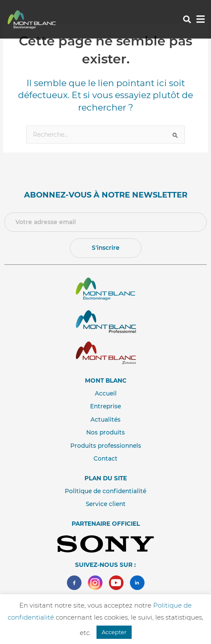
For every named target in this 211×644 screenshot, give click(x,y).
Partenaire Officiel (106, 524)
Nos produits (105, 432)
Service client (106, 504)
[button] (187, 19)
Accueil (106, 393)
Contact (105, 458)
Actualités (105, 419)
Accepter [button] (114, 632)
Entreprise (105, 406)
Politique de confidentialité (105, 491)
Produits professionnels (106, 446)
